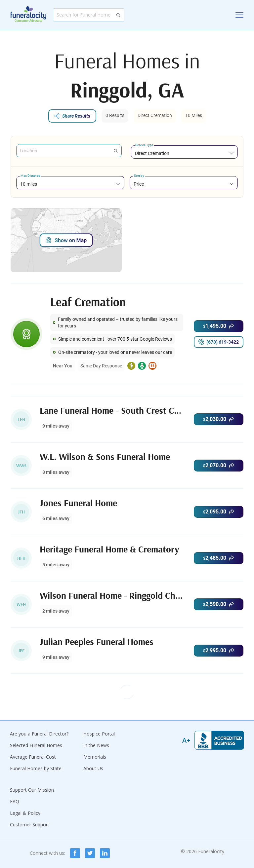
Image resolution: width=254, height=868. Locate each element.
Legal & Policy (25, 813)
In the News (96, 745)
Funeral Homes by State (36, 768)
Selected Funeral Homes (36, 745)
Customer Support (30, 825)
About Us (93, 768)
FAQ (15, 801)
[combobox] (184, 153)
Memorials (95, 757)
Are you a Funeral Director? (39, 734)
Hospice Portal (99, 734)
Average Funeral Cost (33, 757)
